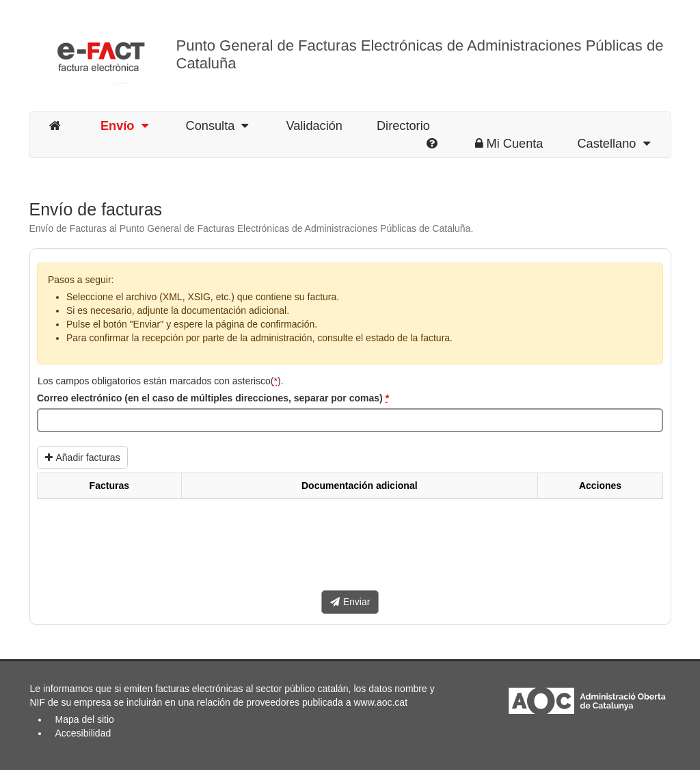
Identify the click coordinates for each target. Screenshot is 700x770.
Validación (314, 126)
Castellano (613, 144)
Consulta (217, 126)
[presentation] (141, 550)
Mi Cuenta (509, 144)
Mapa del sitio (85, 719)
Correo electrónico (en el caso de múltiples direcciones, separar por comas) (213, 398)
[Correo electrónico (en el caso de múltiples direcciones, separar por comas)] (350, 421)
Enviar (350, 602)
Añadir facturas (83, 457)
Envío (124, 126)
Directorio (403, 126)
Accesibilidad (83, 733)
